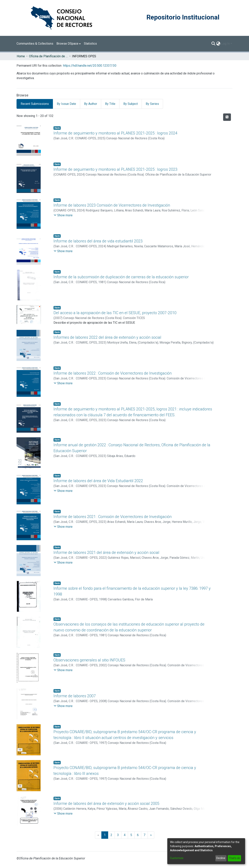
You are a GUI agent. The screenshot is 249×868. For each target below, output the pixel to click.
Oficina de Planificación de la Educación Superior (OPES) (48, 56)
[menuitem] (69, 44)
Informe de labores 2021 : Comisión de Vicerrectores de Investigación (113, 517)
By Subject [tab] (131, 104)
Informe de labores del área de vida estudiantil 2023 (98, 241)
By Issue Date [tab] (66, 104)
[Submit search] (213, 44)
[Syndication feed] (227, 117)
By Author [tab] (91, 104)
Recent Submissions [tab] (35, 104)
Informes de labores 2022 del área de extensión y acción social (107, 337)
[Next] (151, 835)
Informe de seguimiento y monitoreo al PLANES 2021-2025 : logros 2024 (115, 133)
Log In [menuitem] (225, 44)
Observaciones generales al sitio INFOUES (89, 660)
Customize (177, 858)
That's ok (234, 858)
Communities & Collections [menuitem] (35, 44)
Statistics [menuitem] (90, 44)
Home (21, 56)
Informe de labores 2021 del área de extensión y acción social (106, 552)
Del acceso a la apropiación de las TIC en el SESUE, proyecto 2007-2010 (115, 313)
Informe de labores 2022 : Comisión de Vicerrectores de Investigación (113, 373)
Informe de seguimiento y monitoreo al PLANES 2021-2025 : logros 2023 (115, 169)
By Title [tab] (110, 104)
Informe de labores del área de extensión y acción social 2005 (106, 803)
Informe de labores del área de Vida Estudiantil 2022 (98, 481)
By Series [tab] (152, 104)
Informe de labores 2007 (75, 696)
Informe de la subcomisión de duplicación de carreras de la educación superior (121, 277)
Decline (221, 858)
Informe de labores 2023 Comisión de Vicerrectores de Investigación (112, 205)
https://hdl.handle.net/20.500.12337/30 (90, 66)
